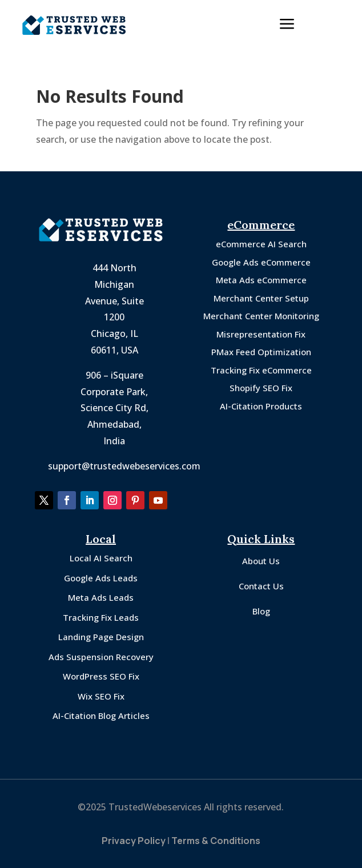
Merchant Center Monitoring (261, 316)
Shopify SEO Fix (261, 388)
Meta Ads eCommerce (261, 280)
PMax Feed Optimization (261, 352)
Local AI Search (101, 558)
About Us (261, 561)
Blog (261, 611)
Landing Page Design (101, 637)
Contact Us (261, 586)
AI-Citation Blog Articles (101, 716)
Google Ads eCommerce (261, 262)
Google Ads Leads (101, 578)
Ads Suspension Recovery (101, 657)
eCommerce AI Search (261, 244)
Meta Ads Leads (101, 597)
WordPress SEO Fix (101, 676)
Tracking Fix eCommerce (261, 370)
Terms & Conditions (216, 841)
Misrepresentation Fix (261, 334)
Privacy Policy (134, 841)
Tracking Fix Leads (101, 617)
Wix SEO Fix (101, 696)
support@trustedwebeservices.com (124, 466)
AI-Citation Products (261, 406)
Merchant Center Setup (261, 298)
